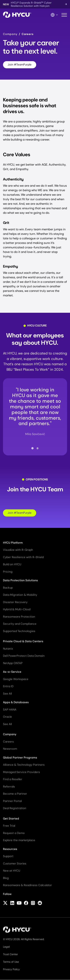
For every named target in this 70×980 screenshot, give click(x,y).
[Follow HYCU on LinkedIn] (12, 903)
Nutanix (8, 649)
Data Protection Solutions (20, 580)
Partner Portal (12, 801)
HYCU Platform (13, 543)
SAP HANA (10, 710)
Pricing (8, 572)
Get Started (11, 819)
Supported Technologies (19, 631)
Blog (6, 878)
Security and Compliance (20, 624)
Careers (8, 742)
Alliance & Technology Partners (24, 765)
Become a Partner (15, 794)
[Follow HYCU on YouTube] (19, 903)
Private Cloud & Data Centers (23, 641)
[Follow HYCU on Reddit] (40, 903)
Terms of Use (11, 962)
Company (10, 34)
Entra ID (8, 686)
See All (7, 694)
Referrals (9, 787)
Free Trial (9, 826)
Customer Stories (15, 864)
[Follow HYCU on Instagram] (33, 903)
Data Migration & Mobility (20, 595)
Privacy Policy (11, 969)
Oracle (7, 717)
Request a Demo (14, 833)
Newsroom (10, 749)
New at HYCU (12, 871)
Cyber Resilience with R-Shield (23, 557)
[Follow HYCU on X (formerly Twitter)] (5, 903)
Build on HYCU (12, 564)
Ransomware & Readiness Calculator (27, 885)
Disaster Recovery (15, 602)
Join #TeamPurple (20, 65)
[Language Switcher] (55, 15)
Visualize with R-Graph (18, 550)
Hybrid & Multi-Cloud (17, 609)
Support (8, 856)
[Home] (17, 15)
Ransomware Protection (19, 617)
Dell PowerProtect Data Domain (24, 656)
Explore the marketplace (19, 840)
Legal (6, 947)
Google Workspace (16, 679)
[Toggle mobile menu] (64, 15)
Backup (8, 588)
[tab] (32, 448)
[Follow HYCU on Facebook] (26, 903)
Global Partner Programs (20, 758)
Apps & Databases (16, 702)
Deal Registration (15, 808)
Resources (10, 849)
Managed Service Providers (21, 772)
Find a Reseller (13, 779)
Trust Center (10, 954)
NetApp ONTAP (13, 663)
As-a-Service (12, 672)
